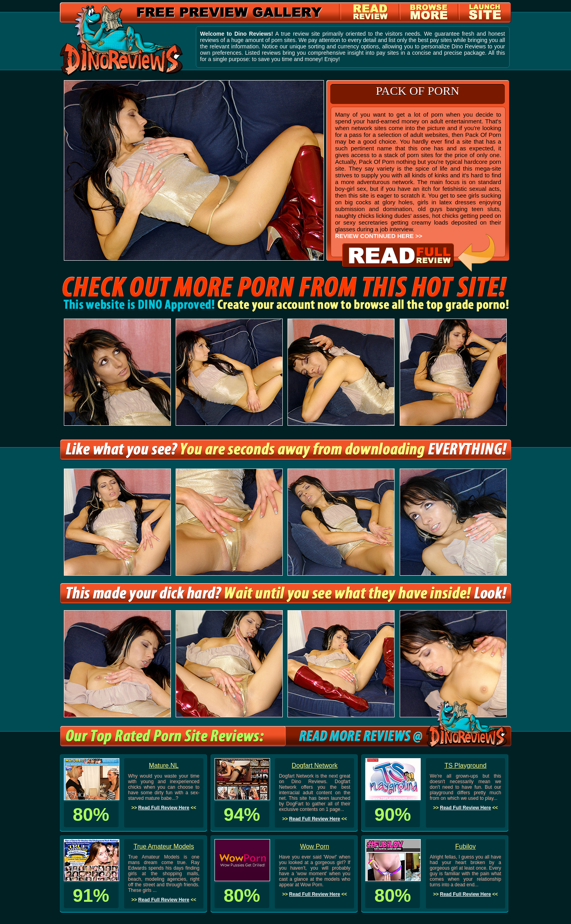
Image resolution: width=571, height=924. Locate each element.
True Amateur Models (164, 846)
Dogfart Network (315, 766)
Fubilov (466, 846)
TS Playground (466, 766)
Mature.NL (164, 766)
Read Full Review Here (164, 808)
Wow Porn (315, 846)
